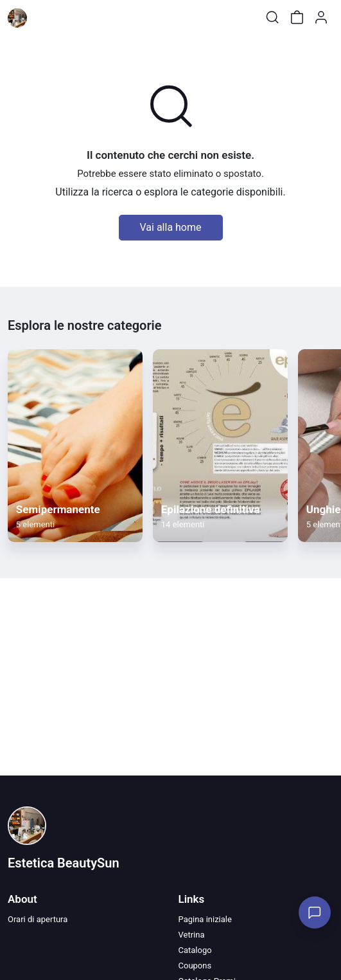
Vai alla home (171, 227)
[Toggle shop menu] (43, 17)
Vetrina (192, 935)
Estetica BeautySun (64, 863)
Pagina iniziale (205, 919)
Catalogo (195, 950)
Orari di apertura (38, 919)
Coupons (195, 966)
